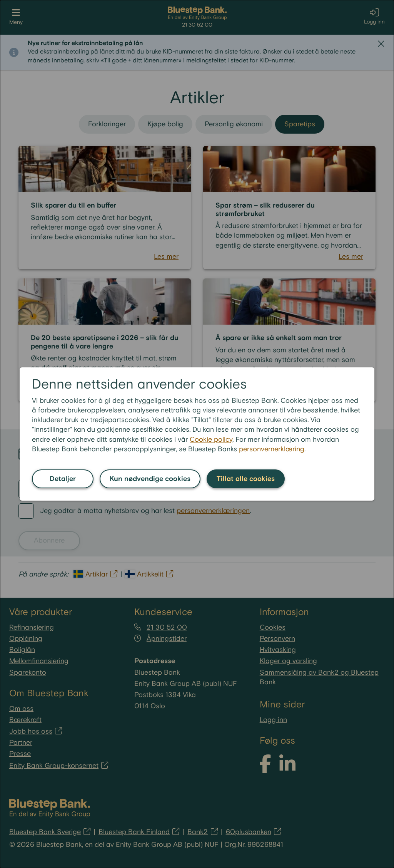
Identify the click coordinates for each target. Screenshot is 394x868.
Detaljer (63, 479)
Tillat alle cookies (246, 479)
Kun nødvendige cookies (150, 479)
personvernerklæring (272, 449)
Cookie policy (211, 440)
